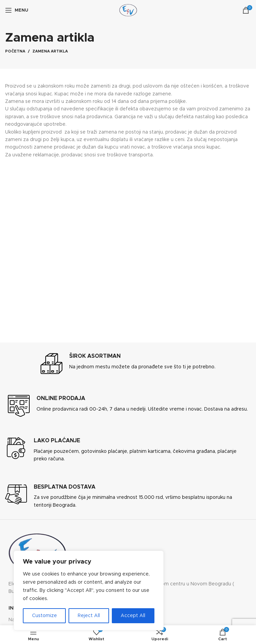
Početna (15, 51)
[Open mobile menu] (17, 10)
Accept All (133, 616)
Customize (44, 616)
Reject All (89, 616)
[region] (89, 591)
